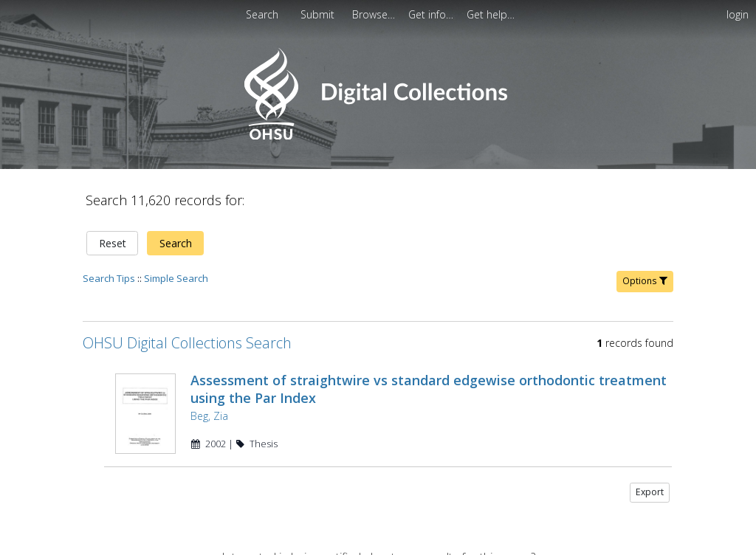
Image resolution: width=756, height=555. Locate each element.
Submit (319, 14)
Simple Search (176, 278)
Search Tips (109, 278)
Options (645, 281)
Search (176, 243)
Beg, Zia (209, 416)
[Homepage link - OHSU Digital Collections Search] (378, 136)
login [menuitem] (738, 14)
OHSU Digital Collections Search (187, 343)
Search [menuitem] (262, 14)
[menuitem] (319, 14)
